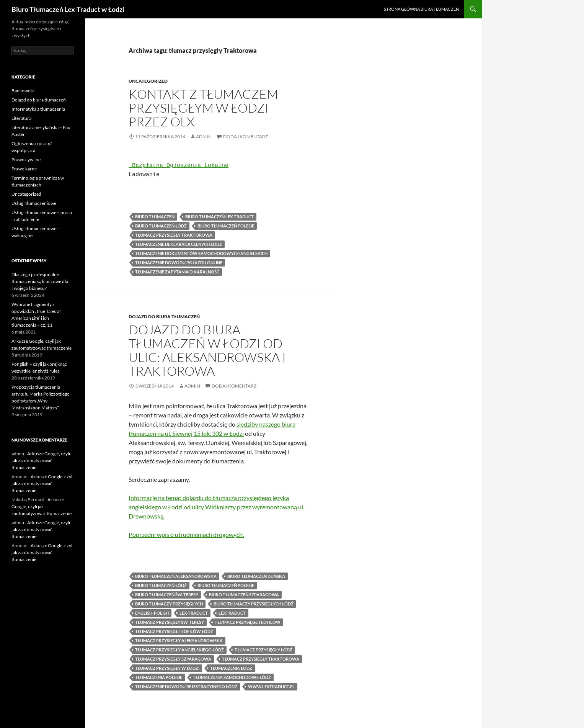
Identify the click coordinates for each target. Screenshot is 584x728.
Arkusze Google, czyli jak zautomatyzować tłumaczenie (41, 461)
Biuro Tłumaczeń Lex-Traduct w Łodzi (68, 9)
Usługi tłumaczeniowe (34, 203)
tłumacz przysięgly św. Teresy (170, 622)
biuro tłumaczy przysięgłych (169, 604)
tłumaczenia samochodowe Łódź (232, 677)
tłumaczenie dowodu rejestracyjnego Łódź (186, 686)
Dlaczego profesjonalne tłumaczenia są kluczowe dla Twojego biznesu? (40, 281)
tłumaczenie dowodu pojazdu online (179, 263)
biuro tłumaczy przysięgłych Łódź (254, 604)
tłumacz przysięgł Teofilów (248, 622)
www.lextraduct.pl (271, 686)
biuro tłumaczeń (155, 217)
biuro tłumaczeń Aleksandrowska (176, 576)
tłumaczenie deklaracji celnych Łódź (179, 244)
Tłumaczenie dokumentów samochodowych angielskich (201, 253)
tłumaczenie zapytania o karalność (177, 272)
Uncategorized (148, 81)
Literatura (21, 118)
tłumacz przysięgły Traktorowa (174, 235)
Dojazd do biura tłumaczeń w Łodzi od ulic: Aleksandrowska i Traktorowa (207, 350)
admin (204, 137)
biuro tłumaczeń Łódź (161, 226)
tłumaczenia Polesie (159, 677)
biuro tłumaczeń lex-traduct (219, 217)
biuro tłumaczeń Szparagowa (244, 595)
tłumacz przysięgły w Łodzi (167, 668)
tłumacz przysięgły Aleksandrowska (179, 640)
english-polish (152, 613)
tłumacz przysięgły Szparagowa (173, 659)
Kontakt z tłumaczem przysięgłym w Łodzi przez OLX (203, 108)
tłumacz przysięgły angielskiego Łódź (179, 650)
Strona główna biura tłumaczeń (421, 9)
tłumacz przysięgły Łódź (263, 650)
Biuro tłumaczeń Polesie (226, 226)
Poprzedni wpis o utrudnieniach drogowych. (186, 534)
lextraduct (232, 613)
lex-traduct (194, 613)
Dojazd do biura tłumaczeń (164, 317)
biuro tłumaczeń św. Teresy (167, 595)
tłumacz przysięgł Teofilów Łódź (174, 631)
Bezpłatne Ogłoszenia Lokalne (180, 166)
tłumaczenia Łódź (231, 668)
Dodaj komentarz (246, 137)
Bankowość (23, 91)
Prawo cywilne (26, 160)
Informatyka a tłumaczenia (38, 109)
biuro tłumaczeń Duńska (256, 576)
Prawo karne (24, 169)
